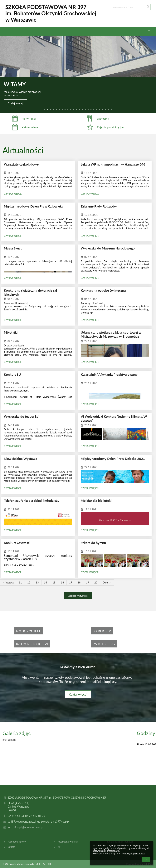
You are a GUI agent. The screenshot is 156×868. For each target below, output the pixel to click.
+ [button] (38, 864)
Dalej (107, 582)
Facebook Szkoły (17, 842)
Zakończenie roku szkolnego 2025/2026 (62, 91)
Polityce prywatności (135, 854)
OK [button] (146, 860)
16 (62, 582)
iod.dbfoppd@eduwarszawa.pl (25, 827)
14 (46, 582)
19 (88, 582)
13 (37, 582)
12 (29, 582)
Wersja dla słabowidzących (18, 864)
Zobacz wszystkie (78, 596)
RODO (11, 847)
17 (71, 582)
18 (79, 582)
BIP (59, 847)
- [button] (44, 864)
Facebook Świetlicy (68, 842)
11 (20, 582)
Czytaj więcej (15, 103)
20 (96, 582)
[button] (149, 31)
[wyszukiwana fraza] (131, 7)
